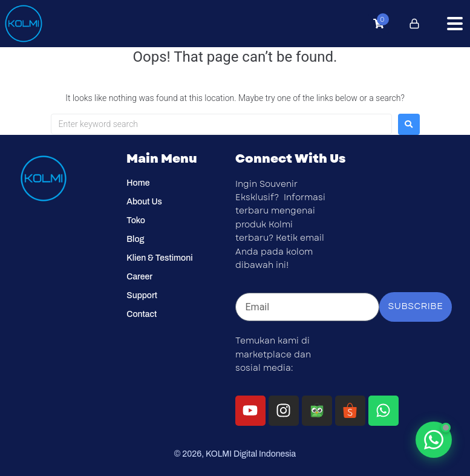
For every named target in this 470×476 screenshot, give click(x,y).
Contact (142, 314)
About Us (144, 202)
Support (142, 295)
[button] (455, 24)
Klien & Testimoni (159, 258)
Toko (136, 220)
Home (138, 183)
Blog (135, 239)
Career (139, 277)
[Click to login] (414, 24)
